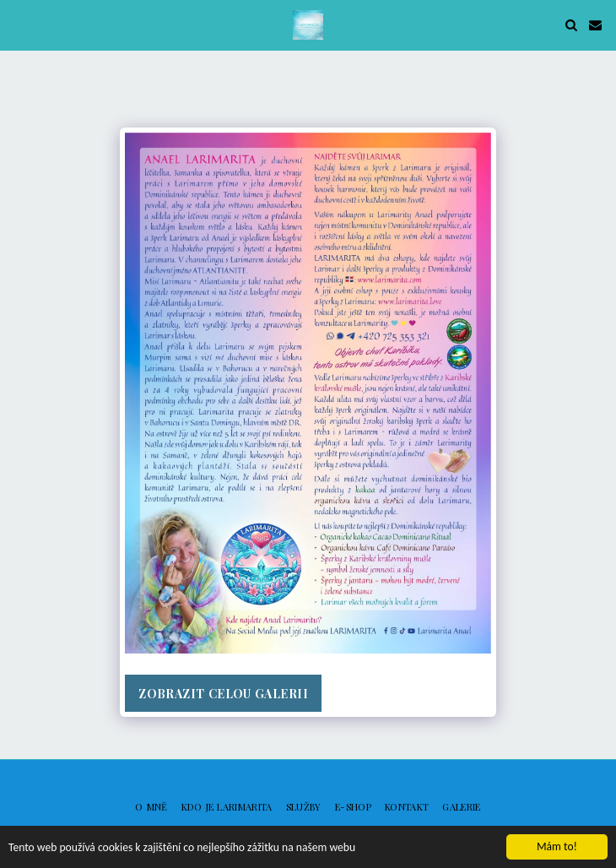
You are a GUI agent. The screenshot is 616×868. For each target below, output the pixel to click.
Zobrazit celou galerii (223, 694)
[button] (19, 24)
